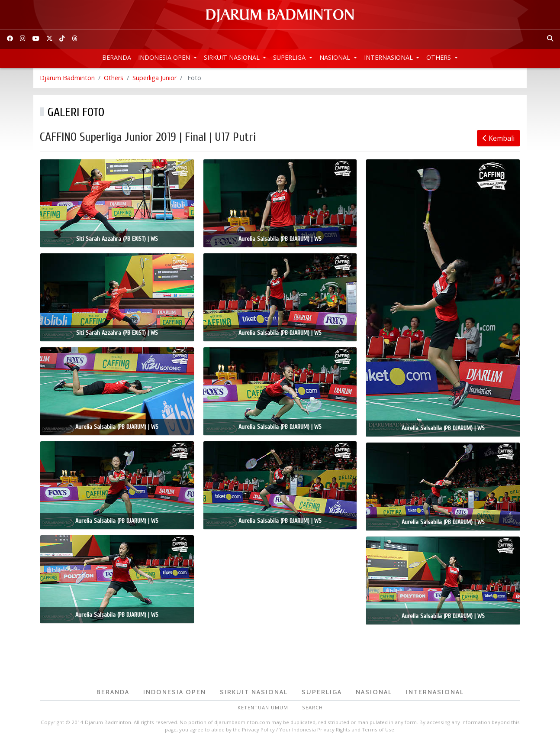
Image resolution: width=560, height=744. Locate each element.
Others (439, 57)
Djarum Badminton (67, 78)
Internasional (389, 57)
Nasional (336, 57)
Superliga (290, 57)
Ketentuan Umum (263, 707)
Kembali (499, 138)
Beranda (117, 57)
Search (312, 707)
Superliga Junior (154, 78)
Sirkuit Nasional (233, 57)
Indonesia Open (165, 57)
